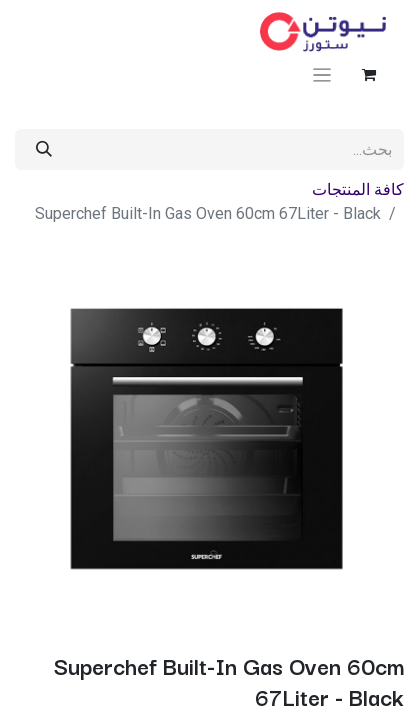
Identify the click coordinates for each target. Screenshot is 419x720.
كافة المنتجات (358, 189)
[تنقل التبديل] (322, 74)
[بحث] (44, 149)
